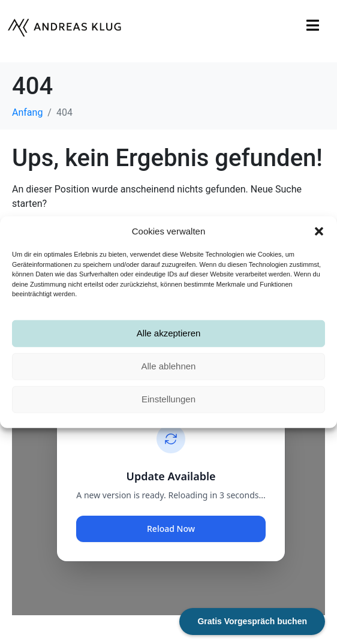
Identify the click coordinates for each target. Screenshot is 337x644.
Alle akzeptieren (169, 333)
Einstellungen (168, 399)
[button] (319, 231)
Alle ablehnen (169, 366)
